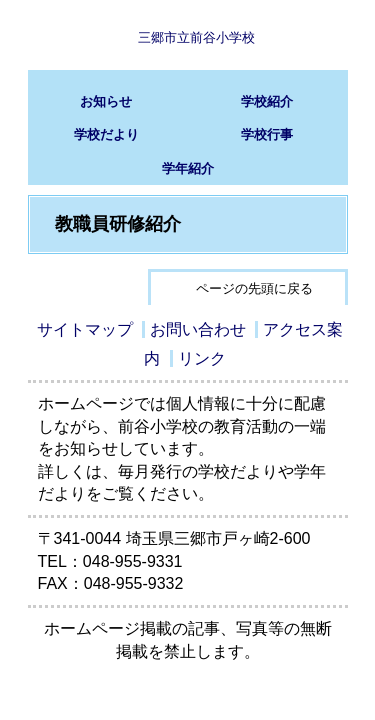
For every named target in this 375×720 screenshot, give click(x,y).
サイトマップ (85, 329)
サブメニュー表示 (313, 35)
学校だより (106, 134)
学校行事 (267, 134)
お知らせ (106, 101)
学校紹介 (267, 101)
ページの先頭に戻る (254, 288)
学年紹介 (188, 168)
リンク (202, 358)
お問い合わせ (198, 329)
